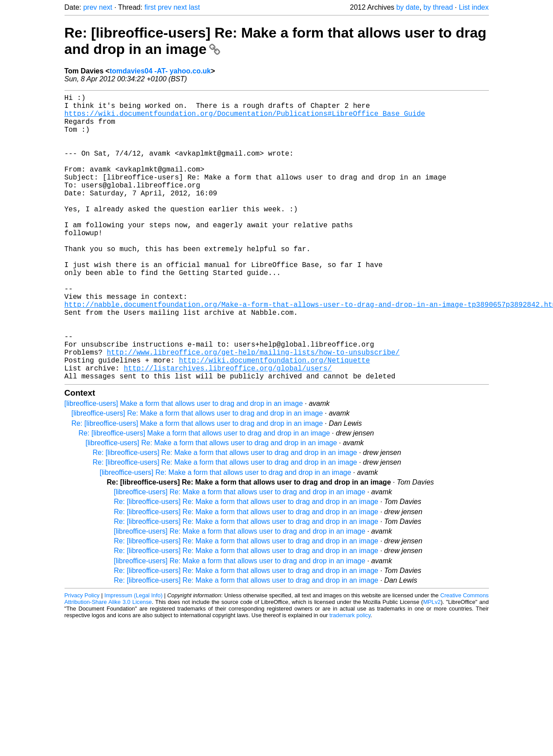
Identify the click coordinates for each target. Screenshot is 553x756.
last (194, 7)
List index (474, 7)
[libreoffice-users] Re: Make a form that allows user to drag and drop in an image (197, 477)
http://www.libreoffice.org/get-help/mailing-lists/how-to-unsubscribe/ (253, 410)
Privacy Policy (82, 659)
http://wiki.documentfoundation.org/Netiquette (275, 420)
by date (408, 7)
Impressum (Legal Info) (133, 659)
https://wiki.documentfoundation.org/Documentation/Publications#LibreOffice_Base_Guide (245, 118)
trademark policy (350, 679)
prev (90, 7)
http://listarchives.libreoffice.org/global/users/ (228, 430)
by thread (438, 7)
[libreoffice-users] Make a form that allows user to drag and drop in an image (184, 467)
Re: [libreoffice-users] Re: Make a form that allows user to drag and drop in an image (225, 516)
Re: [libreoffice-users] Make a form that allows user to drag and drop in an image (197, 487)
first (150, 7)
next (106, 7)
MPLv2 (432, 666)
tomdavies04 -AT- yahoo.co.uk (160, 71)
